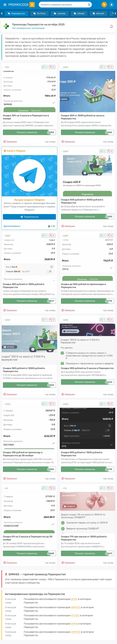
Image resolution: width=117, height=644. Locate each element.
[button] (112, 26)
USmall (79, 14)
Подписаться (29, 217)
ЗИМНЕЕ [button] (76, 607)
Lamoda (60, 14)
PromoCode (22, 5)
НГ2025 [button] (75, 615)
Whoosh (98, 14)
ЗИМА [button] (74, 599)
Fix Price (39, 14)
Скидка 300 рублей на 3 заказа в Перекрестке (87, 368)
